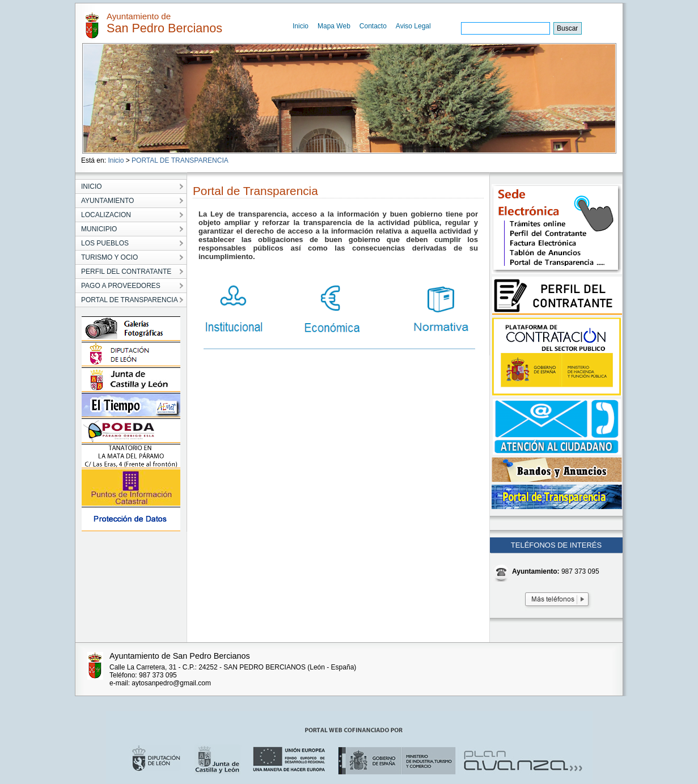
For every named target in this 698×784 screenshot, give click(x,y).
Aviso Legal (413, 26)
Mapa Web (334, 26)
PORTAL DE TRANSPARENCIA (180, 160)
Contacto (373, 26)
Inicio (301, 26)
